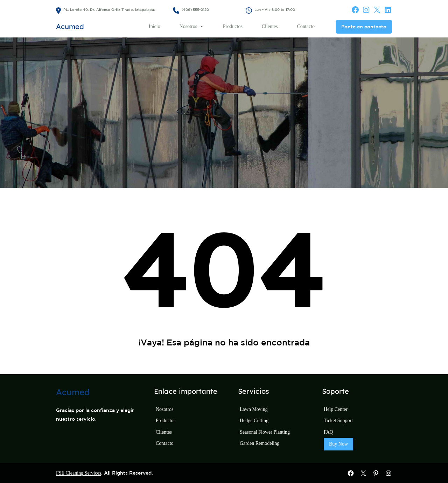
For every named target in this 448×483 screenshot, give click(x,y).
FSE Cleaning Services (79, 473)
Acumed (70, 26)
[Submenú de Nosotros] (202, 26)
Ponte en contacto (364, 27)
